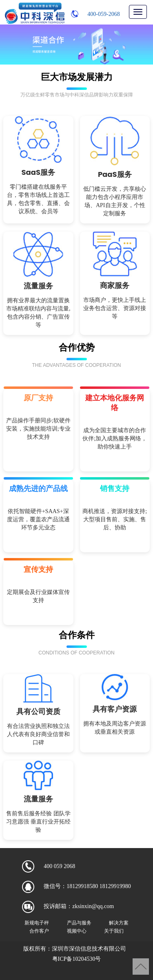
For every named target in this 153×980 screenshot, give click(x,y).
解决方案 (119, 923)
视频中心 (77, 931)
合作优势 (77, 347)
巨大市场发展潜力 (77, 77)
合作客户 (39, 931)
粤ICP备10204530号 (77, 959)
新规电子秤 (37, 923)
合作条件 (77, 635)
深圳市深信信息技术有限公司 (89, 949)
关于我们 (114, 931)
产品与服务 (79, 923)
